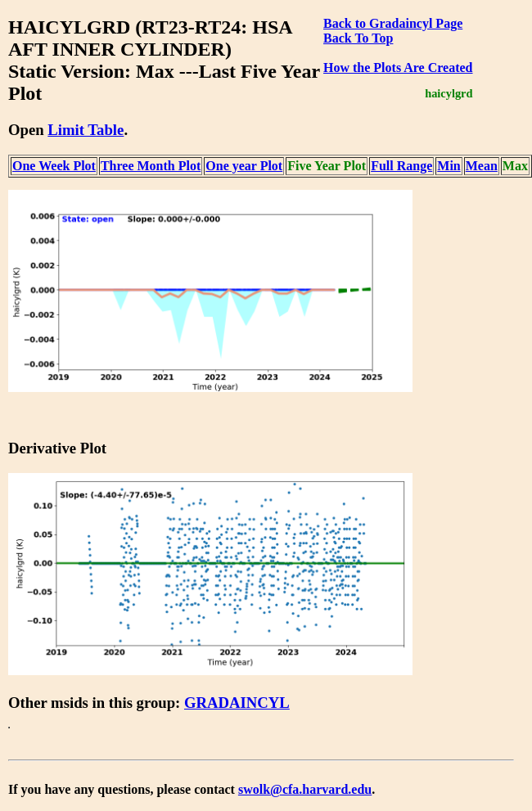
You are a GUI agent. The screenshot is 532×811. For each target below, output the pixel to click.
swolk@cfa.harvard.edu (305, 789)
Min (449, 166)
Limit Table (86, 130)
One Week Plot (54, 166)
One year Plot (244, 166)
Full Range (401, 166)
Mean (482, 166)
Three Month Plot (151, 166)
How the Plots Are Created (398, 68)
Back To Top (358, 38)
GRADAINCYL (237, 703)
